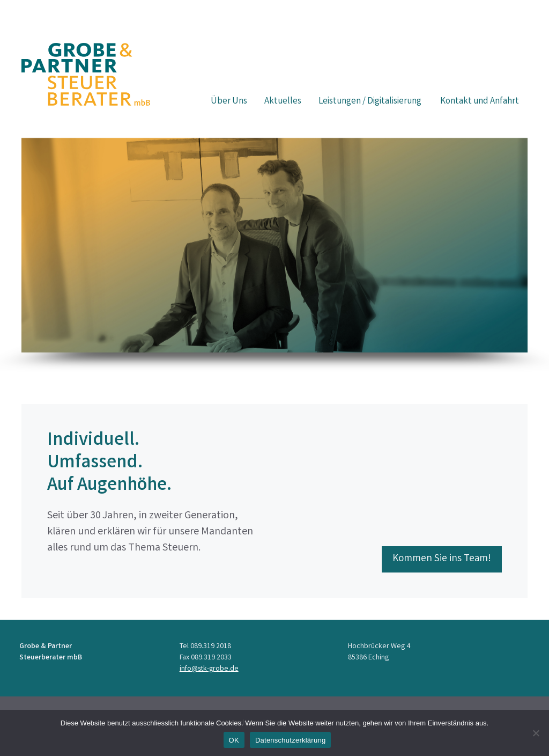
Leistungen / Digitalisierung (371, 102)
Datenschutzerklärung (290, 740)
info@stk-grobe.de (209, 669)
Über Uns (229, 102)
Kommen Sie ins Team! (442, 559)
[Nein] (536, 733)
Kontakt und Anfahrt (480, 102)
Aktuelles (283, 102)
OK (234, 740)
